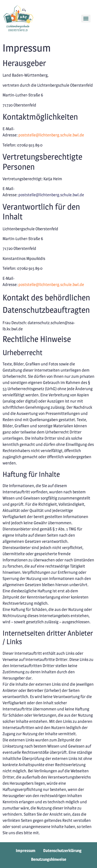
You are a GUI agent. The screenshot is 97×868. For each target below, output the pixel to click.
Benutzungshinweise (49, 859)
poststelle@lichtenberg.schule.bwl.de (51, 135)
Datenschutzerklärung (62, 851)
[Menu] (86, 19)
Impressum (26, 851)
